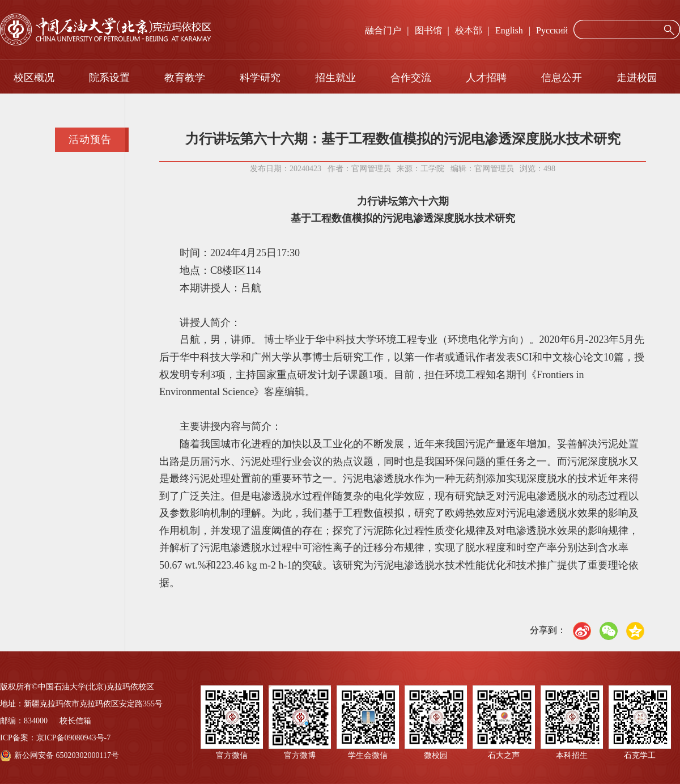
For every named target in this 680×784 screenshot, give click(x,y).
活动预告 (90, 139)
